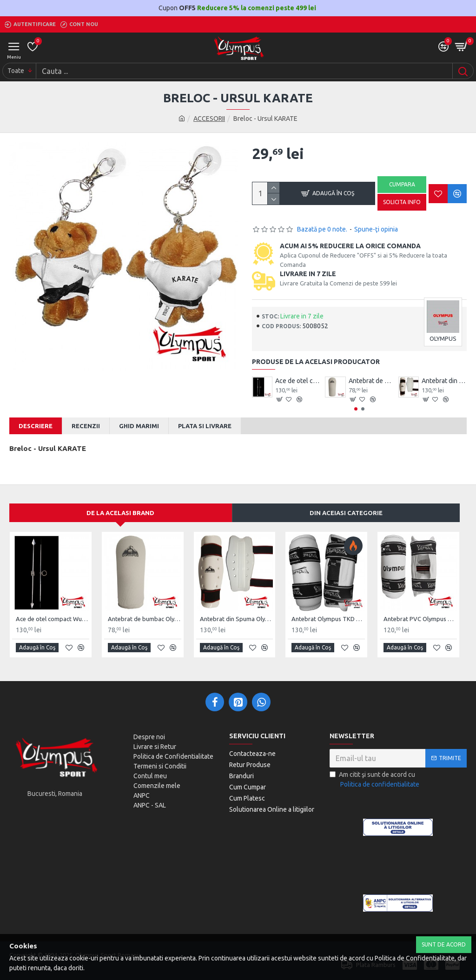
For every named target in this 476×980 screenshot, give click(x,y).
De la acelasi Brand (120, 513)
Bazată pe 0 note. (322, 229)
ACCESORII (209, 119)
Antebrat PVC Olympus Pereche (420, 619)
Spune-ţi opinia (376, 229)
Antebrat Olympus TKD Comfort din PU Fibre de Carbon (328, 619)
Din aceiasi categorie (346, 513)
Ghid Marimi (139, 426)
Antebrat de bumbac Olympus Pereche (371, 381)
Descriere (36, 426)
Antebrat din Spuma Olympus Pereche (444, 381)
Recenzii (86, 426)
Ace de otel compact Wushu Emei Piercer (298, 381)
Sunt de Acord (444, 944)
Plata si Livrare (205, 426)
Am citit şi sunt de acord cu (375, 780)
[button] (356, 409)
